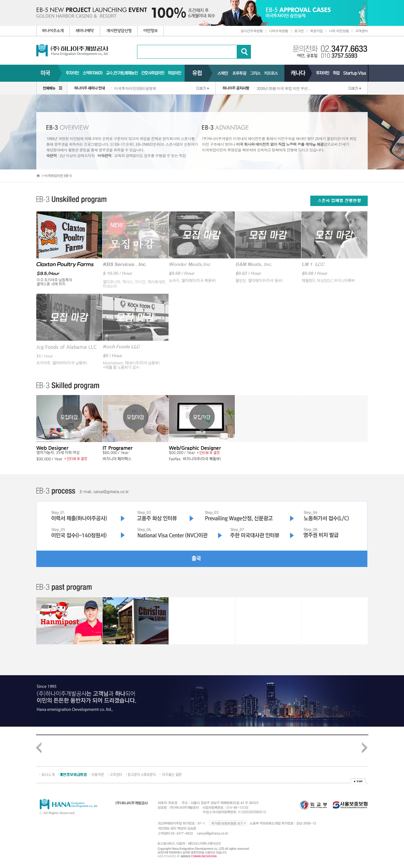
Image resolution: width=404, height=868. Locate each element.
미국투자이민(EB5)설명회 (135, 88)
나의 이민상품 (339, 31)
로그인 (299, 31)
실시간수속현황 (252, 31)
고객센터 (361, 31)
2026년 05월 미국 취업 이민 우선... (284, 88)
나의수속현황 (278, 31)
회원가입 (316, 31)
